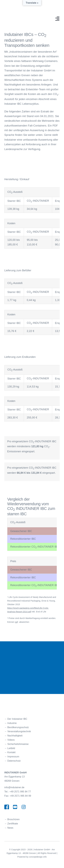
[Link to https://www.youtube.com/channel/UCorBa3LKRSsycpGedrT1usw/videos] (15, 807)
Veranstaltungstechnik (19, 731)
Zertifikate (13, 824)
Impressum (13, 757)
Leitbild (11, 748)
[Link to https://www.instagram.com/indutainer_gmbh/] (24, 807)
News (10, 828)
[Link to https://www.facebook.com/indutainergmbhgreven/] (6, 807)
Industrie (12, 723)
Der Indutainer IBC (17, 719)
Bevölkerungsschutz (18, 727)
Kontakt (11, 752)
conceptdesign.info (38, 857)
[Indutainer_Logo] (21, 704)
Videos (11, 740)
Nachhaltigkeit (15, 736)
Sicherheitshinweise (18, 744)
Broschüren (14, 819)
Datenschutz (14, 761)
